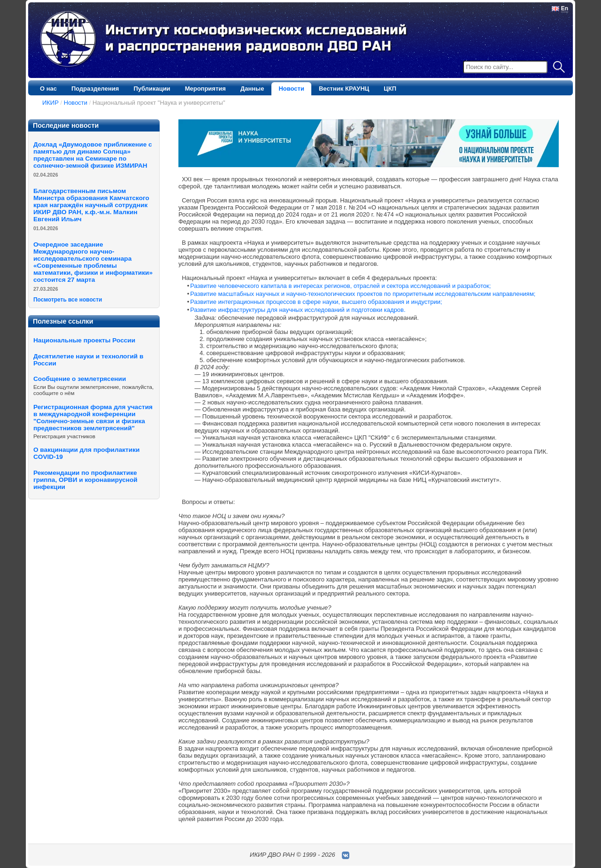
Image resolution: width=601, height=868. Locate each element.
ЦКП (390, 89)
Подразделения (95, 89)
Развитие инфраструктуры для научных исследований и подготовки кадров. (298, 310)
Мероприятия (205, 89)
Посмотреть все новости (68, 300)
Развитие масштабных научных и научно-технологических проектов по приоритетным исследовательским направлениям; (363, 294)
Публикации (152, 89)
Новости (291, 89)
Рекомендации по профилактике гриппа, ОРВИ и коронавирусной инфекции (85, 480)
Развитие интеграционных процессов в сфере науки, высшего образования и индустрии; (316, 302)
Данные (252, 89)
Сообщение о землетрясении (80, 379)
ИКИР (50, 103)
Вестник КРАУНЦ (344, 89)
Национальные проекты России (84, 340)
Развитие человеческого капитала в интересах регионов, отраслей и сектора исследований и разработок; (340, 286)
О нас (48, 89)
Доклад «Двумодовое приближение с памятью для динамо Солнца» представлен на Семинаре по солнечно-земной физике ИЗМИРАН (93, 155)
